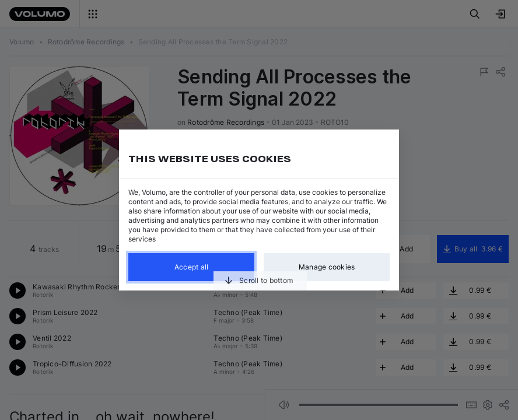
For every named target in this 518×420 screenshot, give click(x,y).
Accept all (192, 267)
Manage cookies (327, 267)
